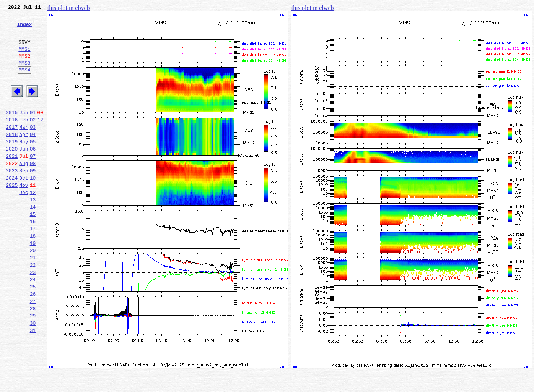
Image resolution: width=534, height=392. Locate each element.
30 (33, 374)
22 (33, 307)
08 (33, 190)
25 (33, 332)
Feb (24, 139)
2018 (12, 156)
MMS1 (24, 58)
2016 (12, 139)
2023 (12, 198)
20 (33, 290)
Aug (24, 190)
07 (33, 181)
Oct (24, 206)
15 (33, 248)
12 (40, 139)
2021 (12, 181)
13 (33, 232)
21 (33, 299)
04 (33, 156)
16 (33, 257)
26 (33, 341)
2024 (12, 206)
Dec (24, 223)
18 (33, 274)
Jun (24, 173)
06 (33, 173)
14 (33, 240)
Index (24, 29)
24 (33, 324)
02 (33, 139)
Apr (24, 156)
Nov (24, 215)
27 (33, 349)
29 (33, 366)
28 (33, 358)
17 (33, 265)
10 (33, 206)
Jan (24, 131)
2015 (12, 131)
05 (33, 164)
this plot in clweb (69, 8)
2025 (12, 215)
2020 (12, 173)
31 (33, 383)
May (24, 164)
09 (33, 198)
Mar (24, 147)
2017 (12, 147)
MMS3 (24, 74)
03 (33, 147)
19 (33, 282)
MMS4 (24, 82)
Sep (24, 198)
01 (33, 131)
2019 (12, 164)
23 (33, 316)
